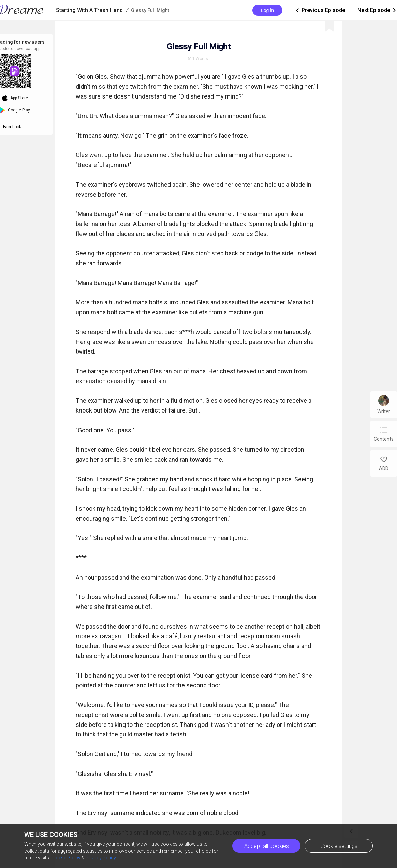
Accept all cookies (267, 846)
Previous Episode (320, 10)
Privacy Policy (101, 858)
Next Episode (377, 10)
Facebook (13, 127)
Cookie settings (339, 846)
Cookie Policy (66, 858)
